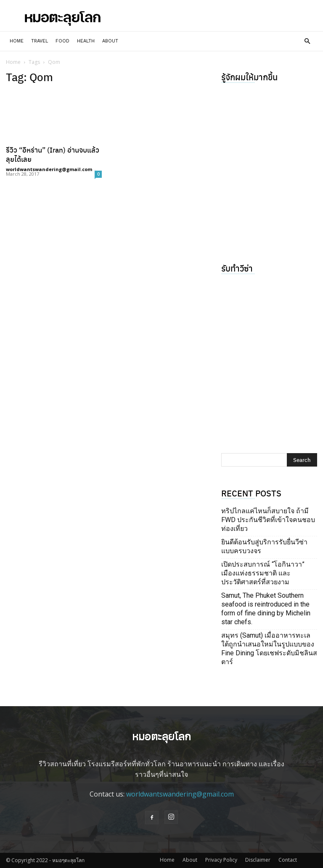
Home (17, 41)
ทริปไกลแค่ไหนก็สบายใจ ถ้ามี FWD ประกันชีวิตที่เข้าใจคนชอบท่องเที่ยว (268, 520)
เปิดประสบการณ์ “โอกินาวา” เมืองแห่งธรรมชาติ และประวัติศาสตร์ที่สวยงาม (263, 573)
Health (86, 41)
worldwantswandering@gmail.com (49, 169)
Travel (40, 41)
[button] (307, 41)
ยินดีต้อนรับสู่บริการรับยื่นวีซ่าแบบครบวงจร (264, 546)
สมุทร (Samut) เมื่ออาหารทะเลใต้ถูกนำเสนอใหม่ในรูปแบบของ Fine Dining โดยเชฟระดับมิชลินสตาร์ (269, 649)
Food (62, 41)
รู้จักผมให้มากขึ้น (249, 77)
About (110, 41)
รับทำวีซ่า (237, 268)
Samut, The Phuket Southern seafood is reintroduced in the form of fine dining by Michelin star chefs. (266, 609)
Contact (288, 860)
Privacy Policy (221, 860)
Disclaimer (258, 860)
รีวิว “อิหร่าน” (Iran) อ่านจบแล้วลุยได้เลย (53, 154)
